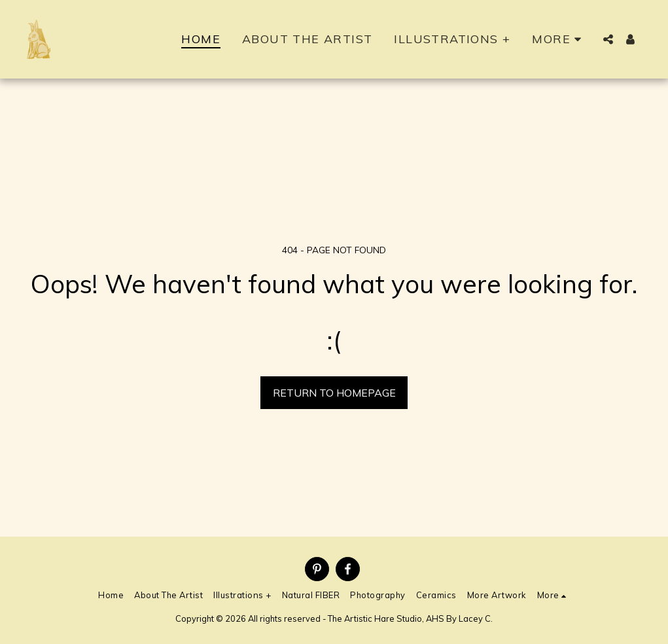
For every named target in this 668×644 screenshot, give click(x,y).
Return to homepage (334, 393)
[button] (608, 39)
